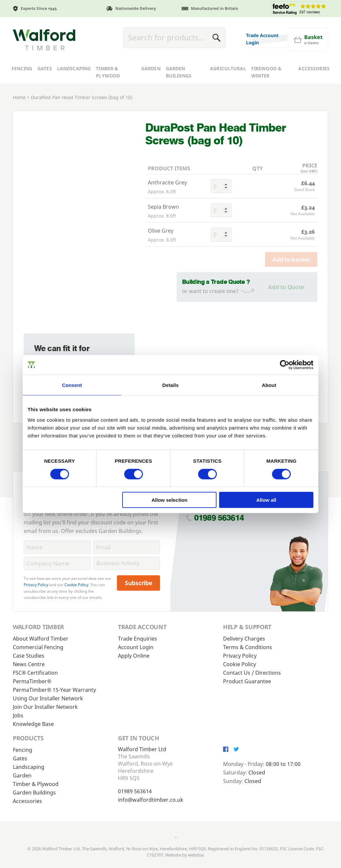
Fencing (22, 90)
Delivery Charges (244, 639)
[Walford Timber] (44, 51)
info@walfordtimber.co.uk (151, 800)
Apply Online (134, 656)
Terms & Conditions (248, 647)
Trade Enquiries (137, 639)
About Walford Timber (41, 639)
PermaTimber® (32, 681)
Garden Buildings (179, 94)
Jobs (18, 715)
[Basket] (185, 63)
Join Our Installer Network (45, 707)
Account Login (136, 647)
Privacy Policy (36, 585)
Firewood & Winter (266, 94)
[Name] (57, 547)
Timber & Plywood (108, 94)
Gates (45, 90)
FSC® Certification (35, 673)
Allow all (266, 500)
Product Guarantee (247, 681)
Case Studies (29, 656)
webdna (196, 855)
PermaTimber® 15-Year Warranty (54, 690)
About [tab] (269, 385)
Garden (151, 90)
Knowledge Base (33, 724)
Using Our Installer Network (48, 698)
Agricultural (228, 90)
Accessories (314, 90)
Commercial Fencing (38, 647)
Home (19, 119)
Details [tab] (170, 385)
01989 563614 (219, 518)
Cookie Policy (76, 585)
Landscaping (74, 90)
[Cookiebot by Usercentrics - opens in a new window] (285, 365)
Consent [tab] (72, 385)
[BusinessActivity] (127, 563)
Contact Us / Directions (252, 673)
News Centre (29, 664)
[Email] (127, 547)
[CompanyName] (57, 563)
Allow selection (169, 500)
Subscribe (139, 583)
